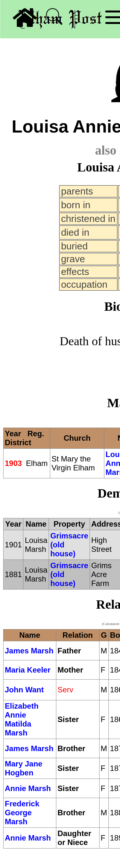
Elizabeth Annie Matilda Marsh (22, 719)
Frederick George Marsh (22, 813)
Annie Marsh (28, 788)
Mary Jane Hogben (24, 768)
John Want (24, 690)
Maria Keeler (28, 670)
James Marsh (29, 651)
